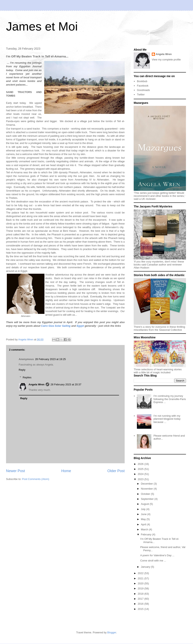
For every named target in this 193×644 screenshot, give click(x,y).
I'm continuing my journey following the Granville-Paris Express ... (170, 399)
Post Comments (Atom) (36, 479)
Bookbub (142, 81)
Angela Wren (36, 384)
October (146, 494)
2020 (141, 583)
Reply (22, 370)
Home (66, 471)
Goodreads (143, 90)
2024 (141, 474)
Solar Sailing (63, 326)
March (145, 529)
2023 (141, 479)
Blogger (112, 632)
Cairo (44, 326)
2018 (141, 594)
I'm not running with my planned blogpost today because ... (167, 419)
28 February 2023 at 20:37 (66, 384)
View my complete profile (166, 60)
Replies (27, 377)
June (144, 514)
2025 (141, 469)
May (144, 519)
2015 (141, 609)
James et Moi (42, 26)
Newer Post (15, 471)
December (147, 484)
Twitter (141, 94)
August (145, 504)
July (144, 509)
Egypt (80, 326)
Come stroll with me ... (153, 561)
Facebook (143, 86)
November (147, 489)
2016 (141, 604)
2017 (141, 599)
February (147, 534)
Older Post (116, 471)
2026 (141, 464)
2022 (141, 573)
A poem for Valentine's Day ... (157, 555)
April (144, 524)
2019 (141, 588)
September (148, 499)
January (146, 567)
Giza (51, 326)
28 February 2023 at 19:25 (50, 359)
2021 (141, 578)
